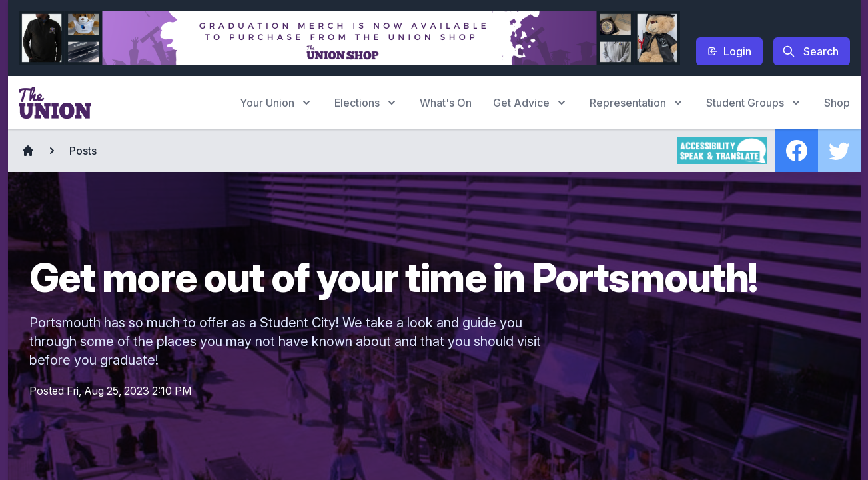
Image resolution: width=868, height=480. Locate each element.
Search (810, 51)
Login (729, 51)
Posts (83, 151)
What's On (446, 103)
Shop (837, 103)
